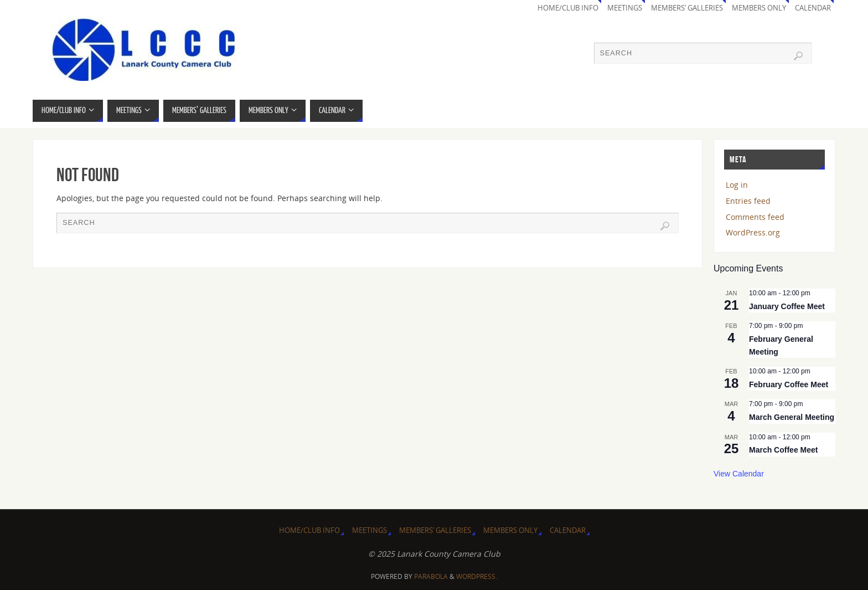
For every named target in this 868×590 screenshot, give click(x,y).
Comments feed (755, 217)
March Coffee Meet (783, 450)
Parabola (431, 576)
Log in (737, 185)
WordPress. (477, 576)
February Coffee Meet (789, 384)
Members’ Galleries (687, 8)
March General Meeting (792, 417)
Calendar (813, 8)
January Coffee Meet (787, 306)
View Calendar (739, 474)
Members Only (759, 8)
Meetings (625, 8)
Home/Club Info (568, 8)
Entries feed (748, 201)
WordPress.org (753, 232)
